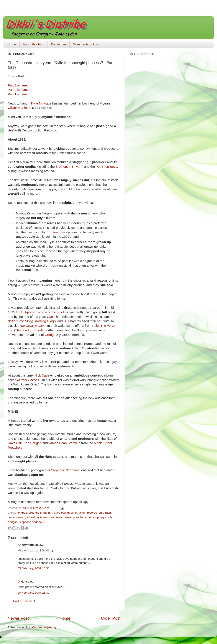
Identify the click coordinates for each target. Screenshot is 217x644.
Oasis (51, 317)
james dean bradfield (21, 517)
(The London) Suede (29, 330)
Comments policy (85, 44)
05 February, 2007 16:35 (34, 568)
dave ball (60, 513)
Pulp (95, 326)
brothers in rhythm (40, 513)
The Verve (108, 326)
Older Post (111, 618)
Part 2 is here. (18, 90)
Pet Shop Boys (106, 167)
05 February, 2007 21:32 (34, 593)
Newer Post (18, 618)
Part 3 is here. (18, 85)
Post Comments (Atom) (41, 627)
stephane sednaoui (32, 522)
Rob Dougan (32, 443)
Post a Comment (24, 601)
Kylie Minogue (41, 103)
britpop (22, 513)
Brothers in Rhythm (69, 167)
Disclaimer (59, 44)
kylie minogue (46, 517)
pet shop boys (97, 517)
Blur (66, 321)
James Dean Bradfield (64, 443)
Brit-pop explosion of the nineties (45, 312)
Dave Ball (15, 443)
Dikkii (21, 582)
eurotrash (105, 513)
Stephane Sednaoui (65, 470)
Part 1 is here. (18, 94)
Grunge (50, 335)
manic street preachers (71, 517)
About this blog (34, 44)
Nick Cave (42, 375)
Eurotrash (53, 232)
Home (12, 44)
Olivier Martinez (19, 108)
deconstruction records (82, 513)
